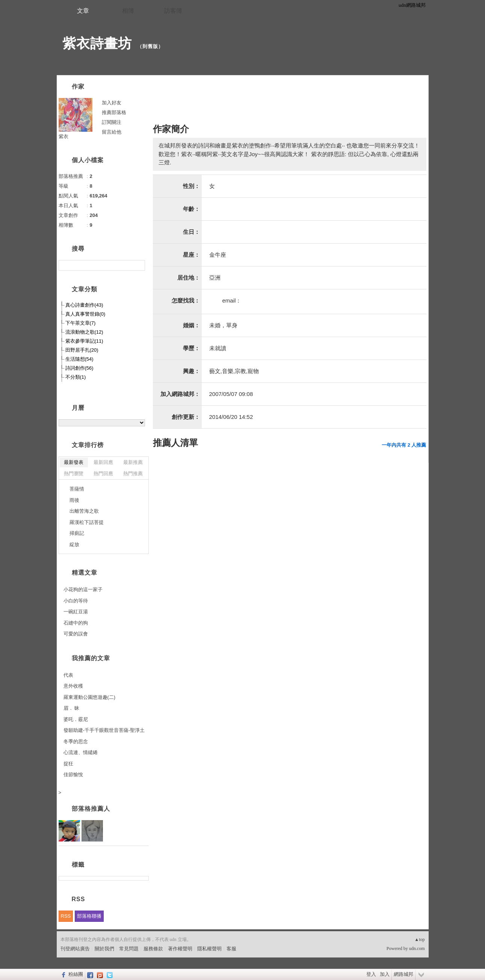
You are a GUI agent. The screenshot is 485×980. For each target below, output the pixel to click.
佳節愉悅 (73, 775)
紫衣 (63, 136)
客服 (231, 949)
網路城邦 (403, 974)
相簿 (128, 11)
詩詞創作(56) (79, 368)
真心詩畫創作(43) (84, 305)
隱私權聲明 (209, 949)
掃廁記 (77, 533)
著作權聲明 (180, 949)
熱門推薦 (133, 473)
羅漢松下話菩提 (87, 522)
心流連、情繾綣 (81, 752)
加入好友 (112, 103)
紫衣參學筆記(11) (84, 341)
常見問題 (129, 949)
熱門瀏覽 (74, 473)
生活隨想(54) (79, 359)
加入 (385, 974)
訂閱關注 (112, 122)
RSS (66, 916)
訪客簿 (173, 11)
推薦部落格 (114, 112)
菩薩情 (77, 489)
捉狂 (68, 764)
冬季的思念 (76, 741)
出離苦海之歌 (84, 511)
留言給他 (112, 132)
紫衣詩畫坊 (97, 43)
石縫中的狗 (76, 623)
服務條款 (153, 949)
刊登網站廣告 (75, 949)
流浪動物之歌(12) (84, 332)
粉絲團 (76, 974)
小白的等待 (76, 601)
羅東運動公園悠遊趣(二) (90, 697)
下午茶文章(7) (81, 323)
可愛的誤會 (76, 634)
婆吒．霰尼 (76, 719)
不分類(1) (76, 377)
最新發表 (74, 462)
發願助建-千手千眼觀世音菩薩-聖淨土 (104, 730)
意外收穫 (73, 686)
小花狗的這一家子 (83, 589)
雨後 (74, 500)
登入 (371, 974)
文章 (83, 11)
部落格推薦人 (91, 809)
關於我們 (104, 949)
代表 (68, 675)
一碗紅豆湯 (76, 612)
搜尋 (138, 265)
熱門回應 (103, 473)
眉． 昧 (72, 708)
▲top (419, 939)
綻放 (74, 544)
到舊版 (150, 46)
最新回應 (103, 462)
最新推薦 (133, 462)
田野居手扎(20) (82, 350)
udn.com (417, 948)
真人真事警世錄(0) (85, 314)
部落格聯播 (89, 916)
